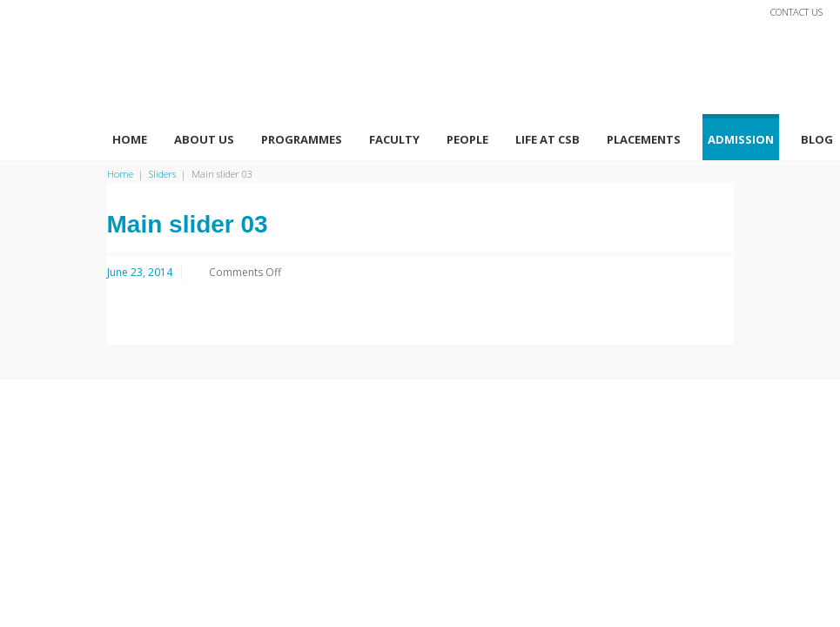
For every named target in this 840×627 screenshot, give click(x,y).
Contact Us (796, 12)
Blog (817, 139)
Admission (741, 139)
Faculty (394, 139)
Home (130, 139)
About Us (204, 139)
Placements (644, 139)
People (467, 139)
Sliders (162, 174)
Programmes (302, 139)
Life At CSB (548, 139)
